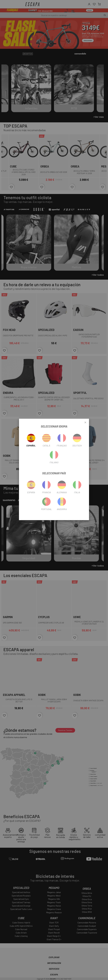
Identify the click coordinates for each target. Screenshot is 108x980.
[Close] (85, 423)
